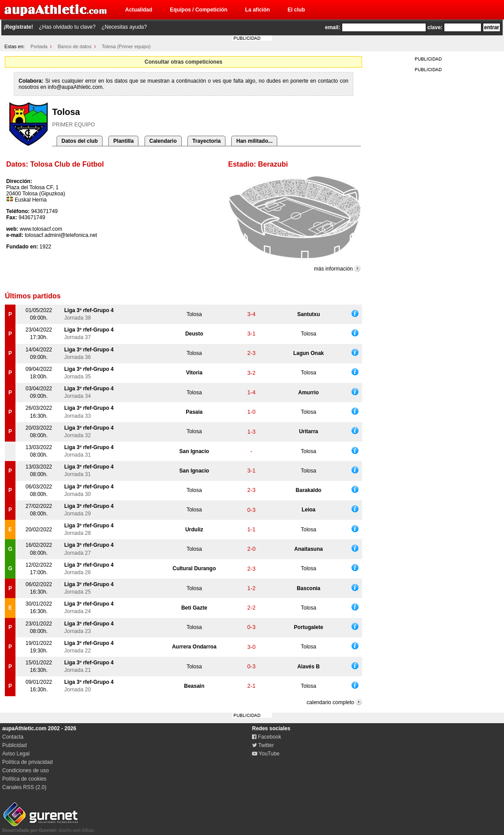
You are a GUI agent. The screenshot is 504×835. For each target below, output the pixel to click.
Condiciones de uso (25, 770)
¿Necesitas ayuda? (124, 27)
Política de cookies (24, 779)
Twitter (263, 745)
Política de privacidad (27, 762)
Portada (39, 46)
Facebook (267, 737)
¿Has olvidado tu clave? (67, 27)
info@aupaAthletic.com (75, 87)
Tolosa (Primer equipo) (126, 46)
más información (333, 269)
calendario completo (330, 702)
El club (296, 10)
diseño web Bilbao (48, 828)
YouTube (266, 754)
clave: (435, 27)
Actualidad (139, 10)
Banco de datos (75, 46)
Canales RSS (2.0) (24, 787)
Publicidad (14, 745)
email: (333, 27)
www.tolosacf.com (41, 229)
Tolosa (194, 314)
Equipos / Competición (199, 10)
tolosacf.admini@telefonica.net (61, 235)
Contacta (13, 737)
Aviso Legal (16, 754)
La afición (257, 10)
